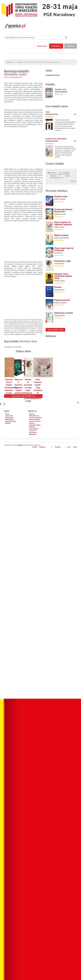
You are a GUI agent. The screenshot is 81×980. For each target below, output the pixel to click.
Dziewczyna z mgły (62, 261)
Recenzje (20, 62)
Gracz (48, 112)
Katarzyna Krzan (17, 77)
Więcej (73, 181)
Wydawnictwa (9, 419)
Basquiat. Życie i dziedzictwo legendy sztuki (63, 276)
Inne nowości (33, 432)
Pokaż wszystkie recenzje (55, 330)
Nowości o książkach (35, 418)
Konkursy (32, 423)
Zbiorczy (32, 414)
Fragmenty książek (35, 425)
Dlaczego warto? (42, 46)
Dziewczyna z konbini (64, 313)
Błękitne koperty (61, 235)
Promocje (32, 427)
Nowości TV (33, 431)
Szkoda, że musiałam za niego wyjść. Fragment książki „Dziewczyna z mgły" (29, 390)
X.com (68, 447)
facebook (56, 447)
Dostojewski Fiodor (53, 75)
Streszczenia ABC (11, 421)
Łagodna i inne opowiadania (56, 139)
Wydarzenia (33, 434)
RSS (75, 447)
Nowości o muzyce (35, 421)
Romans (58, 287)
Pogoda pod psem (62, 300)
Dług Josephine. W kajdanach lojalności (63, 223)
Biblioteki (8, 423)
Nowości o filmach (35, 419)
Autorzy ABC (9, 416)
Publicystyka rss (34, 416)
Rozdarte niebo (61, 197)
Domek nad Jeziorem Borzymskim (63, 211)
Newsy (7, 414)
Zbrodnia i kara (15, 74)
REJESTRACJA (56, 46)
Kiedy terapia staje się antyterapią (64, 249)
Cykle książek (9, 418)
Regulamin (42, 447)
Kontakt (35, 447)
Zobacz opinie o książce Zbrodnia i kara (23, 396)
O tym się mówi (34, 429)
